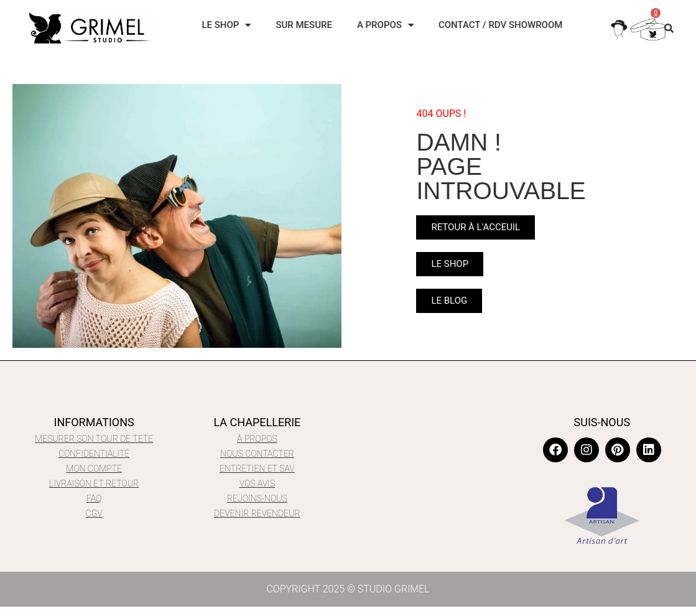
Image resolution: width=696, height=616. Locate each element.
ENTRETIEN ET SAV (257, 469)
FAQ (94, 498)
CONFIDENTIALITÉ (94, 454)
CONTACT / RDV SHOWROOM (501, 25)
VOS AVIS (257, 483)
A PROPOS (385, 25)
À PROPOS (257, 439)
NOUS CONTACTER (257, 454)
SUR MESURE (304, 25)
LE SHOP (226, 25)
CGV (94, 513)
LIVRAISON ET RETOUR (94, 483)
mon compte (94, 469)
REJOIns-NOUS (257, 498)
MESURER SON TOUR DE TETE (94, 439)
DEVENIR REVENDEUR (257, 513)
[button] (669, 28)
